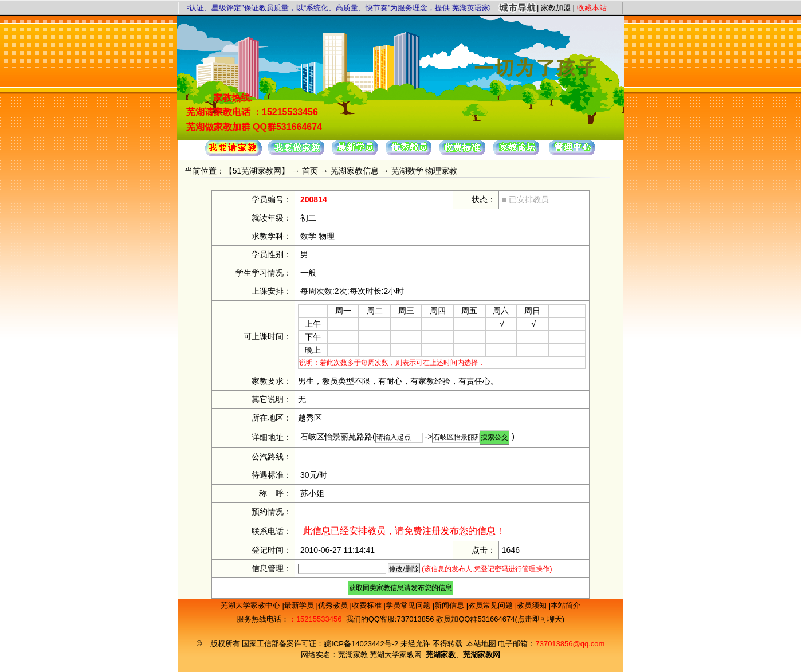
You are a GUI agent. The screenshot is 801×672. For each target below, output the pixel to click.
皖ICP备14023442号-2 (362, 644)
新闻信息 (450, 605)
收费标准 (368, 605)
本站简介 (566, 605)
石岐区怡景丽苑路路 (336, 437)
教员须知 (533, 605)
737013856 (415, 619)
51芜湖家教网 (257, 171)
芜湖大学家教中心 (252, 605)
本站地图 (481, 644)
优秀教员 (334, 605)
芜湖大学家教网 (396, 655)
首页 (310, 171)
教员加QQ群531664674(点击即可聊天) (500, 619)
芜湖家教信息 (355, 171)
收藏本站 (592, 8)
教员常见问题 (492, 605)
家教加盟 (556, 8)
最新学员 (300, 605)
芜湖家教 (353, 655)
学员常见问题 (409, 605)
